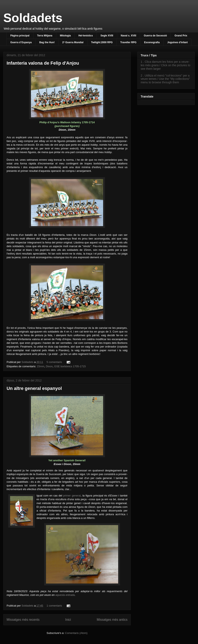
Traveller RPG (128, 42)
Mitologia (65, 36)
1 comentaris (54, 606)
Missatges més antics (112, 620)
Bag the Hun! (47, 42)
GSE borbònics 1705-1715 (70, 366)
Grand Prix (181, 36)
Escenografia (152, 42)
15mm (41, 366)
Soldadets (33, 18)
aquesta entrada (65, 595)
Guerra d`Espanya (21, 42)
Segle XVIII (107, 36)
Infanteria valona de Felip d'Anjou (43, 63)
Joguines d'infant (177, 42)
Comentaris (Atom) (76, 633)
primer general (72, 496)
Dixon (49, 366)
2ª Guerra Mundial (73, 42)
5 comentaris (54, 362)
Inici (68, 620)
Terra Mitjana (45, 36)
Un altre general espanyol (34, 388)
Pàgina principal (20, 36)
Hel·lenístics (86, 36)
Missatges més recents (23, 620)
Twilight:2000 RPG (102, 42)
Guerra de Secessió (155, 36)
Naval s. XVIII (129, 36)
